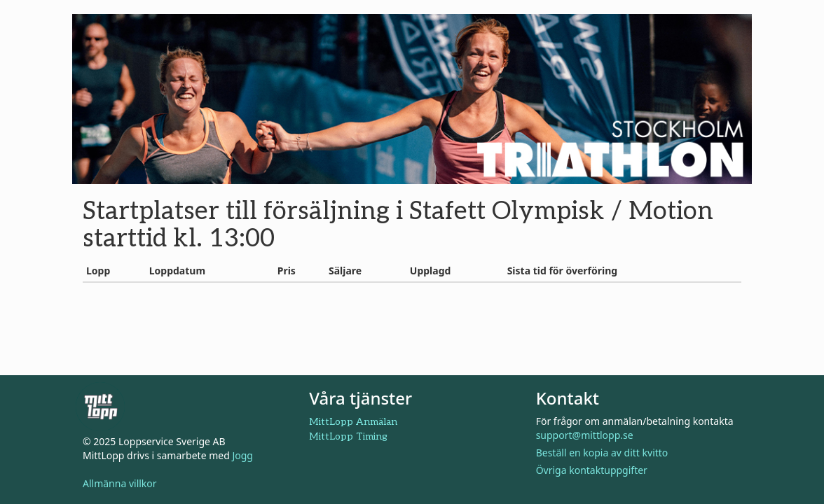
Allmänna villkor (120, 483)
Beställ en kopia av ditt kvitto (602, 453)
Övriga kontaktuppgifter (592, 470)
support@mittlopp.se (585, 435)
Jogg (242, 455)
